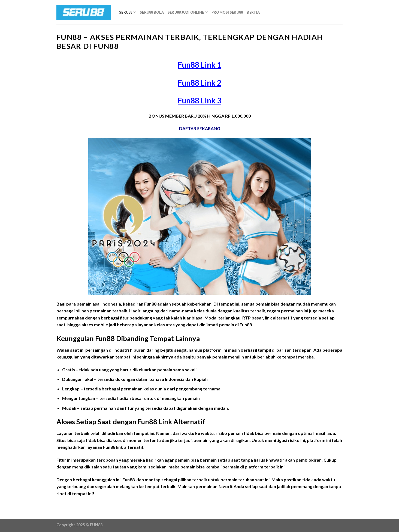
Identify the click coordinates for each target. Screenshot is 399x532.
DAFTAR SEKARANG (200, 128)
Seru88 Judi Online (188, 12)
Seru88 (128, 12)
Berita (253, 12)
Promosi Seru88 (227, 12)
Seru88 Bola (152, 12)
